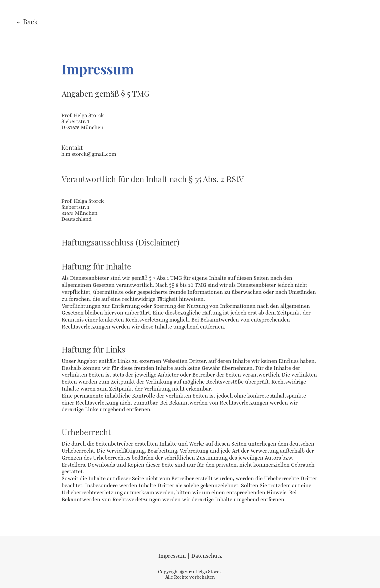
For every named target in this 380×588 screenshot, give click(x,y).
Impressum (172, 556)
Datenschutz (207, 556)
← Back (27, 21)
